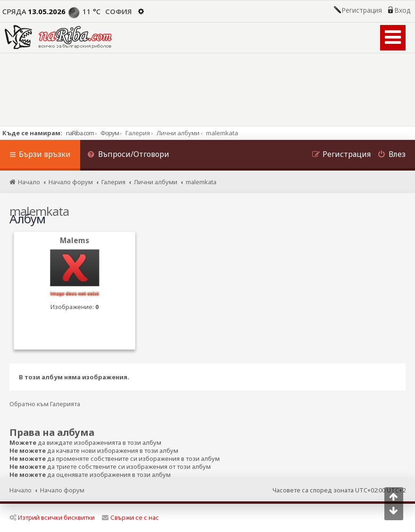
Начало (21, 490)
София (119, 11)
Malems (75, 241)
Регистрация (362, 10)
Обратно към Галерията (45, 404)
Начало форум (62, 490)
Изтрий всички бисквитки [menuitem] (52, 517)
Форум (110, 133)
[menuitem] (128, 155)
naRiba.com (80, 133)
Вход (402, 10)
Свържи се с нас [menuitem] (130, 517)
